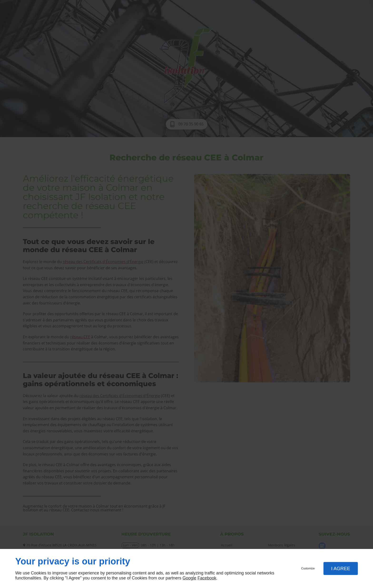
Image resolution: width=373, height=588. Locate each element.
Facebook (207, 578)
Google (189, 578)
